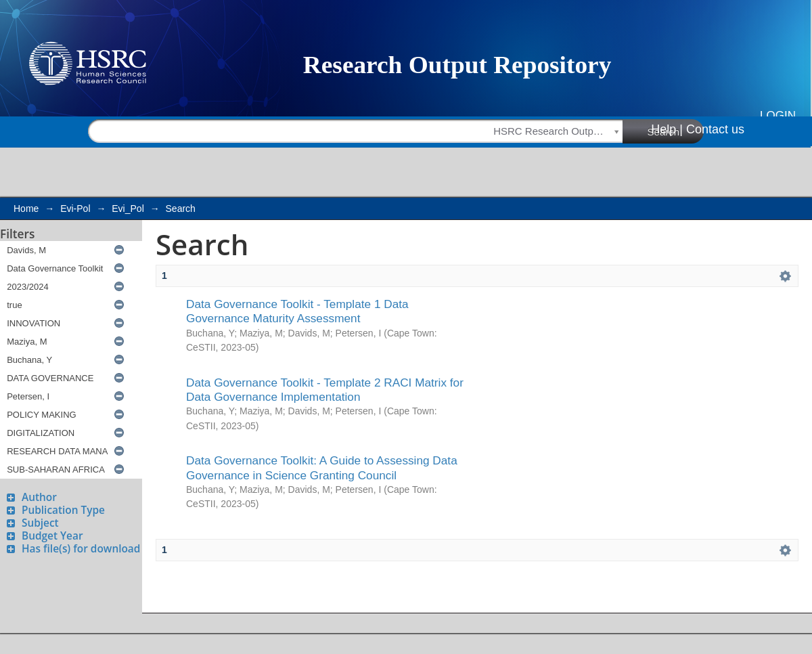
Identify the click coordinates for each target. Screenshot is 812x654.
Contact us (715, 129)
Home (26, 209)
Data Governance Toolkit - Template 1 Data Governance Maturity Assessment (297, 311)
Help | (667, 129)
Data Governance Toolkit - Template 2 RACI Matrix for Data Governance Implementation (325, 390)
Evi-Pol (75, 209)
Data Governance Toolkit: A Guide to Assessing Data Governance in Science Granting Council (322, 467)
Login (778, 115)
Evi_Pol (128, 209)
